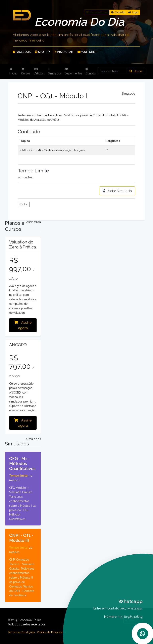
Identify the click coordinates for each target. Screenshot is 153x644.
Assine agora (23, 325)
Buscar (136, 71)
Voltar (24, 204)
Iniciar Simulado (117, 191)
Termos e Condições (21, 632)
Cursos (26, 71)
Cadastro (118, 12)
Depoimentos (74, 71)
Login (133, 12)
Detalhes (23, 455)
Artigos (39, 71)
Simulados (55, 71)
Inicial (13, 71)
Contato (91, 71)
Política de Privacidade (51, 632)
